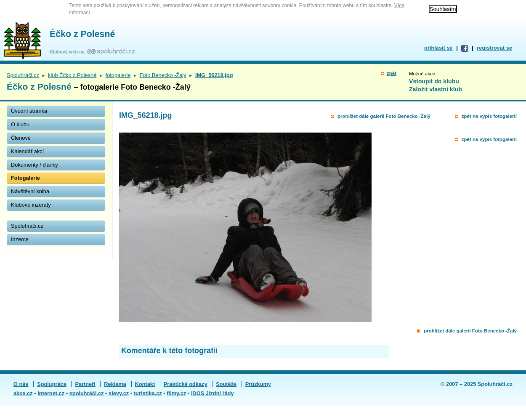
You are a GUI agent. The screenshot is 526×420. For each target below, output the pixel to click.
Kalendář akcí (27, 151)
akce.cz (23, 393)
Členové (21, 138)
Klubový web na (68, 52)
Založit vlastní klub (436, 89)
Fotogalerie (25, 178)
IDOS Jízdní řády (213, 393)
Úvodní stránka (29, 111)
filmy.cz (176, 393)
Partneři (85, 384)
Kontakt (145, 384)
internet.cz (51, 393)
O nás (21, 384)
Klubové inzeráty (31, 205)
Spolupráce (52, 384)
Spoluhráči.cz (23, 75)
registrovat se (494, 48)
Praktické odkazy (186, 384)
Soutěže (226, 384)
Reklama (115, 384)
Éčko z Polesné (82, 34)
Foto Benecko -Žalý (163, 75)
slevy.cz (119, 393)
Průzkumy (258, 384)
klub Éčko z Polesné (72, 75)
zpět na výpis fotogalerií (489, 116)
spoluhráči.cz (87, 393)
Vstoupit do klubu (434, 81)
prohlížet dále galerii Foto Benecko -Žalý (384, 116)
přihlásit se (438, 48)
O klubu (20, 124)
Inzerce (20, 239)
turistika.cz (148, 393)
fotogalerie (118, 75)
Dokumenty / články (35, 165)
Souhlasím (443, 9)
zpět (392, 73)
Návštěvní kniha (30, 191)
